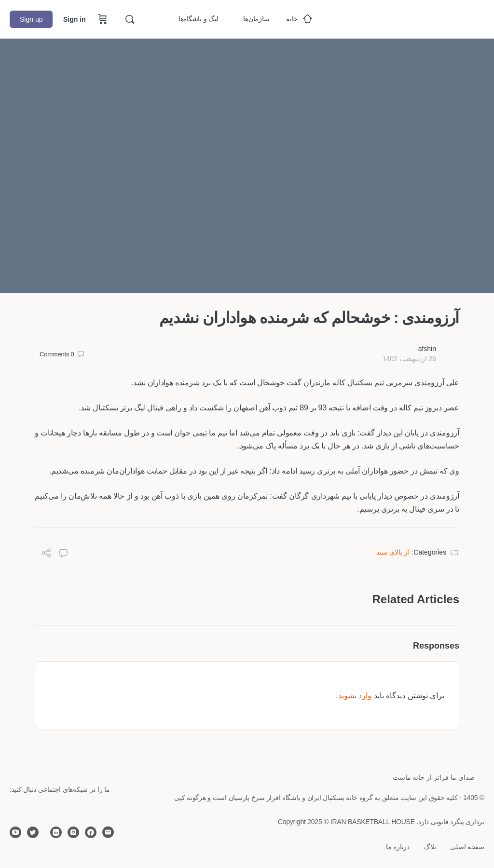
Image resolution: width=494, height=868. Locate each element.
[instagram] (73, 832)
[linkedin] (56, 832)
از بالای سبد (393, 552)
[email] (108, 832)
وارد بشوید (355, 696)
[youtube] (15, 832)
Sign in (75, 19)
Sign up (31, 19)
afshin (427, 349)
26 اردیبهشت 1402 (409, 359)
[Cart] (102, 19)
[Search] (130, 19)
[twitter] (33, 832)
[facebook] (91, 832)
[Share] (46, 554)
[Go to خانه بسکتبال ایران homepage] (412, 18)
